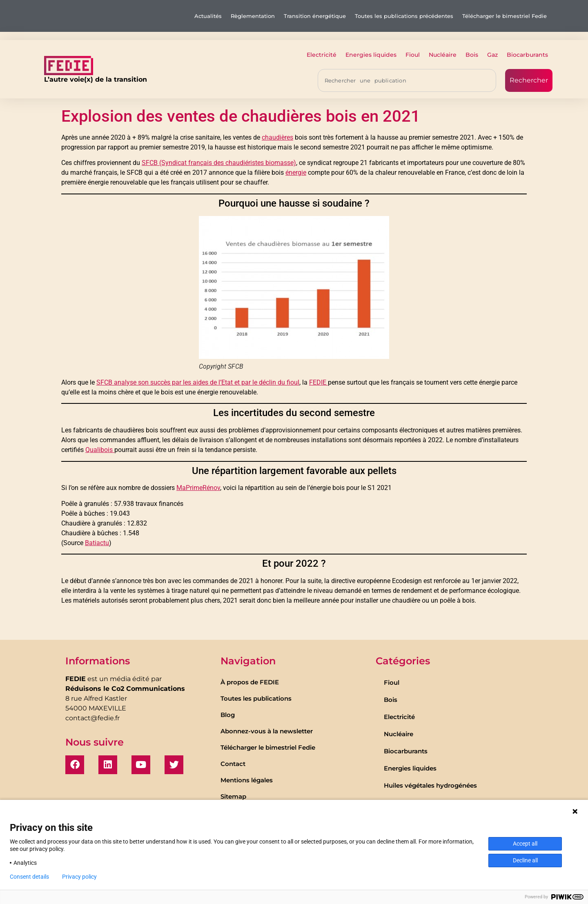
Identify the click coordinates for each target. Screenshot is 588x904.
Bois (472, 55)
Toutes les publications (256, 698)
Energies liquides (371, 55)
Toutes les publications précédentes (404, 16)
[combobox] (407, 80)
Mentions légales (247, 780)
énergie (296, 173)
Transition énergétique (315, 16)
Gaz (492, 55)
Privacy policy (79, 877)
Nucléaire (443, 55)
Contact (233, 764)
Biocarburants (527, 55)
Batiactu (97, 543)
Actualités (208, 16)
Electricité (322, 55)
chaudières (277, 137)
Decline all (525, 860)
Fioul (413, 55)
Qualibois (100, 450)
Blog (228, 715)
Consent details (29, 877)
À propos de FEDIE (250, 682)
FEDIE (318, 382)
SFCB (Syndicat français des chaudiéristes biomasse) (219, 163)
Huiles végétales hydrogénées (430, 785)
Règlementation (253, 16)
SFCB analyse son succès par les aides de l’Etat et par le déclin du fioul (198, 382)
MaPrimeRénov (198, 488)
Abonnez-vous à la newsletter (267, 731)
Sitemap (233, 796)
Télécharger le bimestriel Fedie (504, 16)
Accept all (525, 844)
